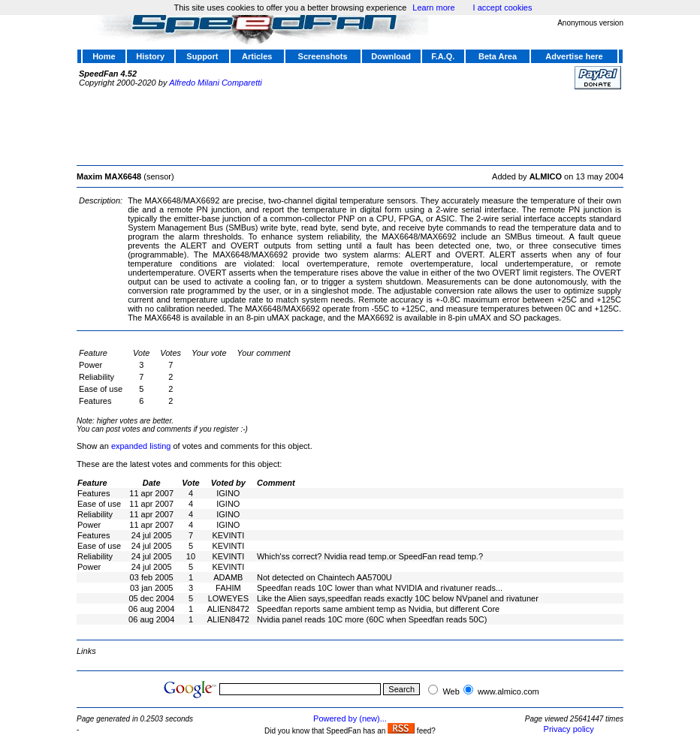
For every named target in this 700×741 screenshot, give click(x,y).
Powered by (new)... (350, 718)
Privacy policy (569, 729)
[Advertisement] (350, 125)
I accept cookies (503, 8)
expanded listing (141, 446)
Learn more (433, 8)
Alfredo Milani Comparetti (216, 83)
